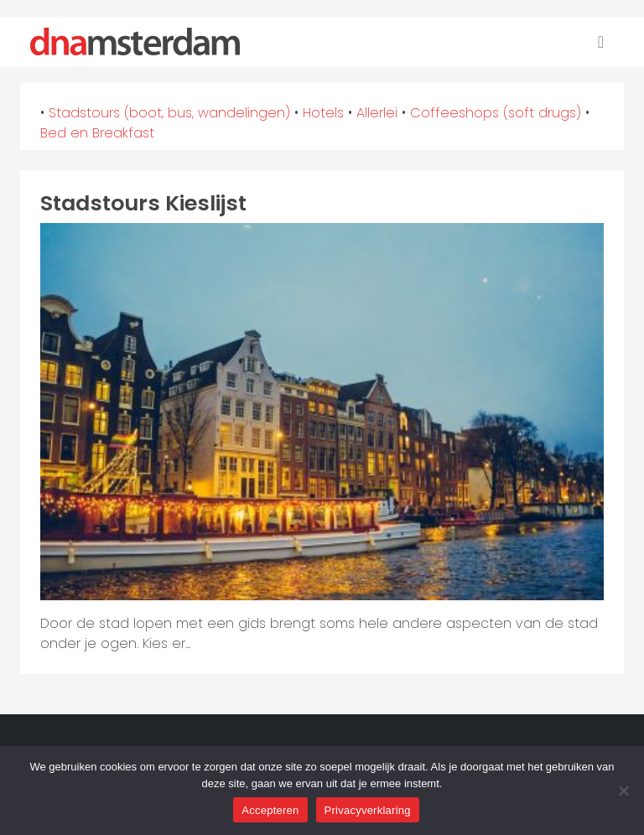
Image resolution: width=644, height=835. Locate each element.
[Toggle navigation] (601, 42)
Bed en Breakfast (97, 133)
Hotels (323, 113)
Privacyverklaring (368, 810)
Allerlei (377, 113)
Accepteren (270, 810)
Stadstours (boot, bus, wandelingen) (169, 113)
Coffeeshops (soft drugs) (496, 113)
